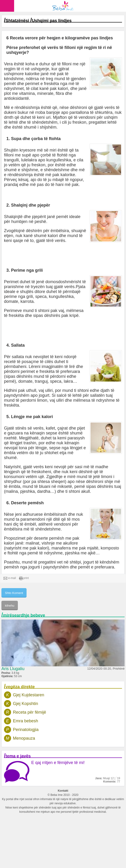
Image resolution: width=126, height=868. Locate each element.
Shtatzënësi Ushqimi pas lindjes (39, 21)
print (24, 578)
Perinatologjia (26, 730)
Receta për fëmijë (30, 712)
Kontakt (63, 791)
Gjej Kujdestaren (29, 695)
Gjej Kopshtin (26, 704)
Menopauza (24, 738)
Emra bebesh (26, 721)
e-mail (10, 578)
